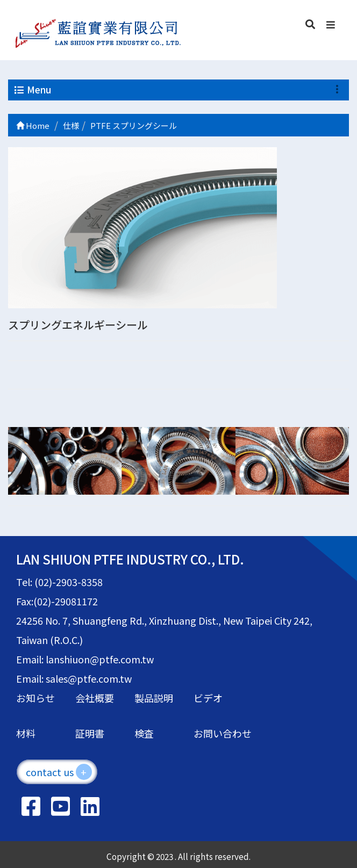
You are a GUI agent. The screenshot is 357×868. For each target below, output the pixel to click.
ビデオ (208, 698)
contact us (59, 772)
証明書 (90, 733)
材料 (26, 733)
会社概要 (95, 698)
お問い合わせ (223, 733)
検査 (144, 733)
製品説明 (154, 698)
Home (33, 125)
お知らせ (35, 698)
